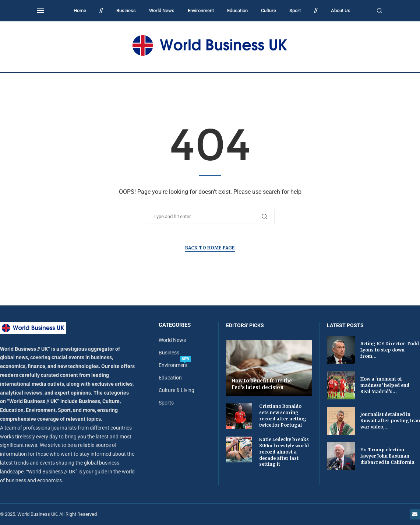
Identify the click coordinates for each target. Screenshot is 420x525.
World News (162, 10)
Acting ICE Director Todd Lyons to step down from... (390, 350)
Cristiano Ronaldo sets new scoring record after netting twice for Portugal (283, 415)
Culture (269, 10)
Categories (175, 325)
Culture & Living (177, 390)
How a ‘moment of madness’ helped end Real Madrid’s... (385, 385)
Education (237, 10)
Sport (295, 10)
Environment (201, 10)
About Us (341, 10)
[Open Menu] (40, 11)
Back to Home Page (210, 248)
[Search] (380, 11)
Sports (166, 403)
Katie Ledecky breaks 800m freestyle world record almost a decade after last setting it (284, 452)
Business (126, 10)
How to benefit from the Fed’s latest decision (262, 384)
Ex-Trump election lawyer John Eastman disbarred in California (387, 456)
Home (80, 10)
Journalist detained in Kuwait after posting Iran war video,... (390, 421)
